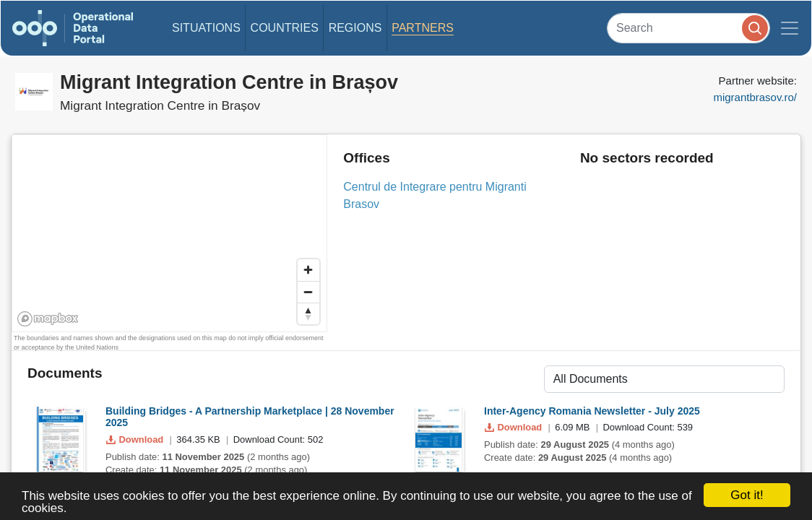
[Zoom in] (308, 270)
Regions (355, 28)
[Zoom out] (308, 292)
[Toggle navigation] (790, 28)
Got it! (747, 495)
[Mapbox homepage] (48, 319)
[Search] (688, 28)
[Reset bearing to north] (308, 313)
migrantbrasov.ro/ (755, 97)
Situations (206, 28)
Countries (285, 28)
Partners (423, 28)
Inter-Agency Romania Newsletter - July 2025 (592, 411)
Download (136, 439)
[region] (170, 234)
